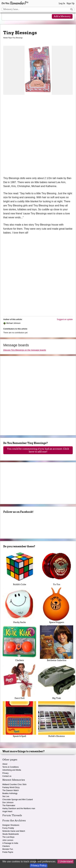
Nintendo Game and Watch (14, 831)
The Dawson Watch (11, 790)
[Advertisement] (38, 137)
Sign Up (71, 3)
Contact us (7, 776)
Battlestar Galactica (57, 643)
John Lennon (8, 840)
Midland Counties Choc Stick (14, 784)
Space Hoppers (57, 605)
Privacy (5, 773)
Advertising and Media (12, 770)
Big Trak (57, 681)
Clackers (19, 643)
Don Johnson (8, 803)
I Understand (65, 861)
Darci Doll (19, 681)
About (5, 764)
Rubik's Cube (19, 568)
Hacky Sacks (19, 605)
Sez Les (6, 796)
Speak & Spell (19, 719)
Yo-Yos (57, 568)
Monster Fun (8, 849)
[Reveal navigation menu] (7, 17)
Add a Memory (62, 16)
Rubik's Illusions (57, 719)
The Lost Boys (8, 837)
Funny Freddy (8, 828)
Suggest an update (65, 319)
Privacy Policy (39, 865)
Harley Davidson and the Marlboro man (19, 808)
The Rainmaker (9, 805)
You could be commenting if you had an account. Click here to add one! (38, 450)
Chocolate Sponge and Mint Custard (18, 800)
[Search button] (72, 9)
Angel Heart (7, 811)
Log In (62, 3)
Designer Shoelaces (11, 825)
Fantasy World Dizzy (11, 787)
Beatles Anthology (10, 793)
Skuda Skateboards (11, 834)
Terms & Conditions (11, 767)
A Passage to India (10, 843)
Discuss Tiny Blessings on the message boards (25, 350)
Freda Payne (8, 852)
